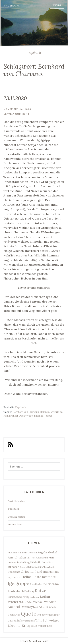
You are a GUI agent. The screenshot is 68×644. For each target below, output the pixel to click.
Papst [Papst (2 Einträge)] (36, 607)
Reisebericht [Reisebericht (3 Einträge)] (44, 615)
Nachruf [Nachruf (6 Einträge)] (14, 607)
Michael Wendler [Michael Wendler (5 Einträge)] (44, 602)
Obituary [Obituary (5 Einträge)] (27, 607)
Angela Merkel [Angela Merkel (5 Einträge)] (47, 552)
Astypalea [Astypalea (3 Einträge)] (37, 558)
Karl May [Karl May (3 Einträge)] (29, 591)
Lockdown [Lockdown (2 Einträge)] (35, 597)
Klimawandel (11, 416)
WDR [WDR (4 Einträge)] (34, 626)
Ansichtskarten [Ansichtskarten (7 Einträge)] (20, 557)
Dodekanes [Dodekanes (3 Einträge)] (14, 572)
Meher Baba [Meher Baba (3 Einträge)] (25, 602)
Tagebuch (11, 6)
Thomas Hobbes (43, 416)
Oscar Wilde (26, 416)
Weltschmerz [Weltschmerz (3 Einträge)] (45, 626)
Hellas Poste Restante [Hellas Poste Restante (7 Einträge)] (39, 577)
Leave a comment (17, 114)
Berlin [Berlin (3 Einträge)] (20, 562)
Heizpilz (45, 412)
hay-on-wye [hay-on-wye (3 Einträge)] (14, 577)
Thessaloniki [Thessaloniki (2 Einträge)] (29, 621)
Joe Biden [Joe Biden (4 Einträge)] (49, 584)
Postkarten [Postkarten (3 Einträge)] (14, 615)
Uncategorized (16, 517)
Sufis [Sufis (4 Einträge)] (20, 620)
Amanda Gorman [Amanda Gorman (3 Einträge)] (27, 553)
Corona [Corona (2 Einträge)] (23, 567)
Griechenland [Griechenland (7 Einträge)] (32, 572)
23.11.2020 (15, 98)
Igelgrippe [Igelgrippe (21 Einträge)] (18, 583)
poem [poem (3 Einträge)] (52, 607)
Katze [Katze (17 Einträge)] (40, 591)
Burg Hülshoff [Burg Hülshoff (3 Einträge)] (32, 562)
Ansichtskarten (16, 501)
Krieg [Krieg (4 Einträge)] (26, 597)
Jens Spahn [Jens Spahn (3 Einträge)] (36, 584)
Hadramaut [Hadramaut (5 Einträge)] (51, 572)
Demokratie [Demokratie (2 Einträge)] (50, 567)
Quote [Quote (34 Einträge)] (29, 614)
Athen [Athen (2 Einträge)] (46, 558)
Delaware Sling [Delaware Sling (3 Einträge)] (35, 567)
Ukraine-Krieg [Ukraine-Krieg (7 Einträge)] (19, 626)
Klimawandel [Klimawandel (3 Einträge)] (15, 597)
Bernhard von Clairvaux (26, 412)
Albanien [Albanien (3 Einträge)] (13, 553)
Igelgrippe (56, 412)
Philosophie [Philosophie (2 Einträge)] (44, 607)
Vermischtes (15, 525)
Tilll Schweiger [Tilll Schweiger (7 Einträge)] (47, 620)
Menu (57, 5)
